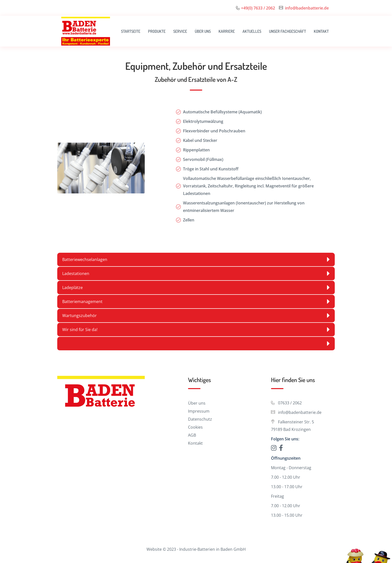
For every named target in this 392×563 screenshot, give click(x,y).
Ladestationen (196, 273)
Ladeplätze (196, 288)
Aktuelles (252, 31)
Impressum (199, 411)
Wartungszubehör (196, 316)
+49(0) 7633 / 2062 (258, 8)
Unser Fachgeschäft (287, 31)
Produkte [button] (157, 31)
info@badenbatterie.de (307, 8)
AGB (192, 435)
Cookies (195, 427)
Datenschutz (200, 419)
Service (180, 31)
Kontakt (321, 31)
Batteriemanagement (196, 302)
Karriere (227, 31)
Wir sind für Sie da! (196, 330)
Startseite (131, 31)
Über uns (203, 31)
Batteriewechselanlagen (196, 259)
